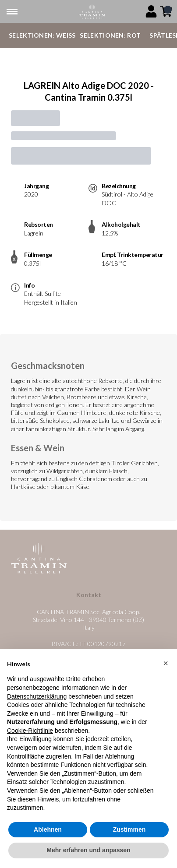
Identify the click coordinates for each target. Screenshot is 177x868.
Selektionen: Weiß (42, 35)
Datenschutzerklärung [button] (37, 696)
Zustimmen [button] (129, 829)
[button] (166, 663)
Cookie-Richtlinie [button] (30, 731)
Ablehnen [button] (48, 829)
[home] (92, 12)
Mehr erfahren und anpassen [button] (88, 850)
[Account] (151, 11)
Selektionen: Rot (110, 35)
